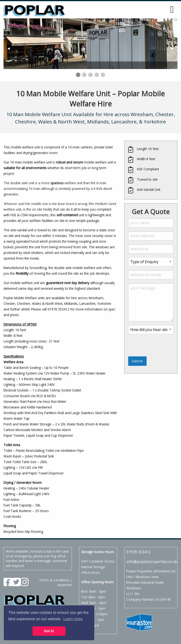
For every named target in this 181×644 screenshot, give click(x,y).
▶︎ (174, 48)
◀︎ (10, 48)
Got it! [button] (49, 631)
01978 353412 (138, 552)
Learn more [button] (73, 619)
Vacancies (65, 585)
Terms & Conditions (54, 580)
